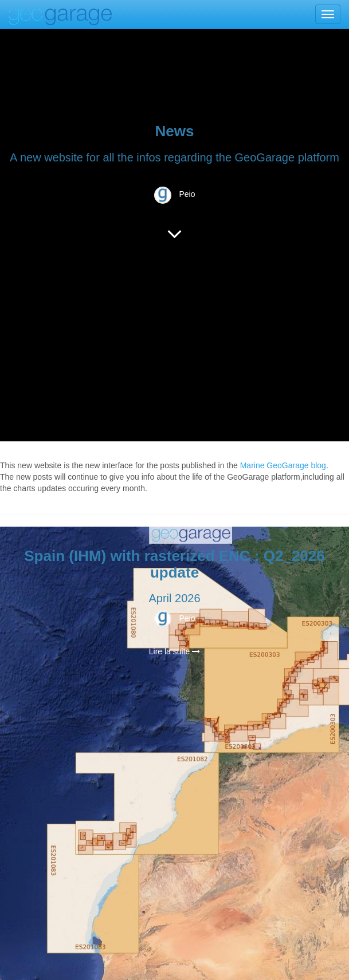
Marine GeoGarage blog (283, 465)
